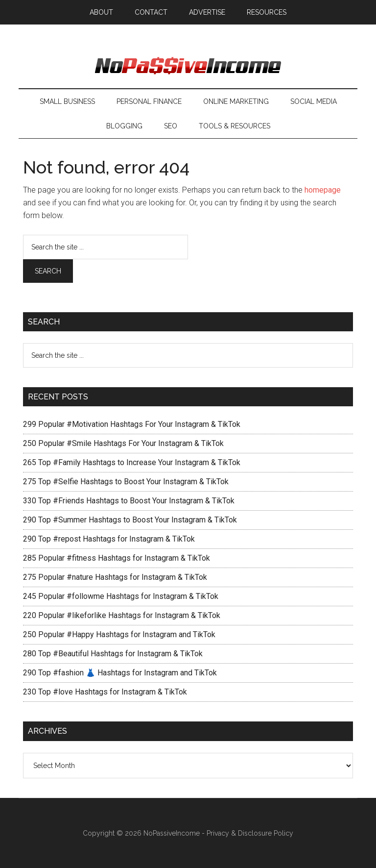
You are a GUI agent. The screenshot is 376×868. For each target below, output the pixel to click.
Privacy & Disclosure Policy (250, 833)
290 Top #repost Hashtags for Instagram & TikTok (109, 539)
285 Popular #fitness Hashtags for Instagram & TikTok (117, 558)
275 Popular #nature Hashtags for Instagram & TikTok (115, 577)
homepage (323, 190)
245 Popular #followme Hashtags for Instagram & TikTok (121, 596)
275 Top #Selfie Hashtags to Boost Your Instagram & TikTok (126, 482)
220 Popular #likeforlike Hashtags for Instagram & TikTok (122, 615)
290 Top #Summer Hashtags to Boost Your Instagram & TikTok (130, 520)
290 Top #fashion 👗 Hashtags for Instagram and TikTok (120, 673)
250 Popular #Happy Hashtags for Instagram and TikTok (119, 634)
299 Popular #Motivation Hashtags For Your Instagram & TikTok (132, 424)
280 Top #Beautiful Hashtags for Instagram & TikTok (113, 654)
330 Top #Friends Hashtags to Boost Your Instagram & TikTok (129, 501)
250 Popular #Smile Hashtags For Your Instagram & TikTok (123, 443)
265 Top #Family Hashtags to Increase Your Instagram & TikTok (132, 462)
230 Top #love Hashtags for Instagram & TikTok (105, 692)
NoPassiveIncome (172, 833)
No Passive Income (188, 66)
